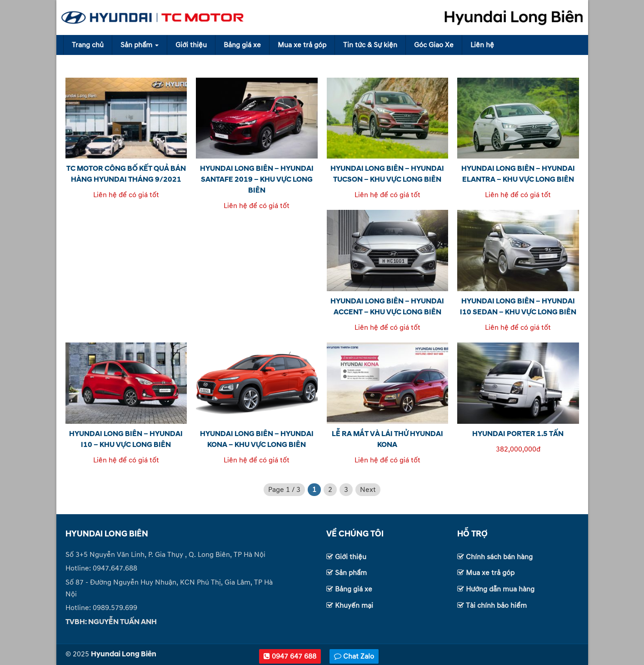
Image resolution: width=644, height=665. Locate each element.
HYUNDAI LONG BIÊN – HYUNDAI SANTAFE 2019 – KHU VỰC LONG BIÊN (257, 179)
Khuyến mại (354, 605)
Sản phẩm (140, 45)
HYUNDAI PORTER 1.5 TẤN (518, 434)
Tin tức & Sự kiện (370, 45)
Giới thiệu (191, 45)
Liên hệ (482, 45)
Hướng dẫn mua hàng (500, 589)
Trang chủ (88, 45)
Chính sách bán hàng (499, 557)
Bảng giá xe (242, 45)
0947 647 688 (290, 656)
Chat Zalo (354, 656)
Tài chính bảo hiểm (496, 605)
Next (368, 490)
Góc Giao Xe (434, 45)
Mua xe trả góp (302, 45)
